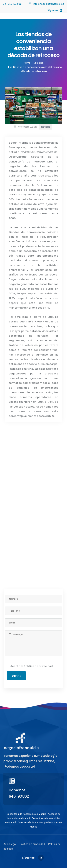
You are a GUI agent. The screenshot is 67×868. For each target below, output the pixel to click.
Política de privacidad (38, 666)
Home (27, 63)
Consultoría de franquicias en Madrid (26, 814)
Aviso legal (10, 844)
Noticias (39, 63)
